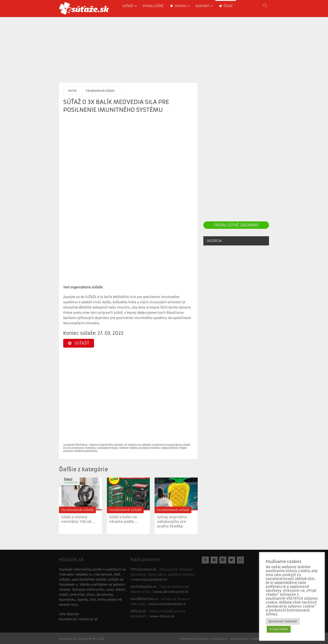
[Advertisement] (164, 48)
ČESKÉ (226, 6)
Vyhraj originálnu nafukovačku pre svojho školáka (172, 522)
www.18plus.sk (162, 616)
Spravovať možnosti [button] (283, 621)
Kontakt (202, 6)
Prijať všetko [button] (279, 629)
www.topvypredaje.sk (150, 579)
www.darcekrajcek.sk (171, 592)
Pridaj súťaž (153, 6)
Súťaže (128, 6)
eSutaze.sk (68, 639)
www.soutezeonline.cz (167, 604)
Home (72, 91)
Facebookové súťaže (100, 91)
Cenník (178, 6)
